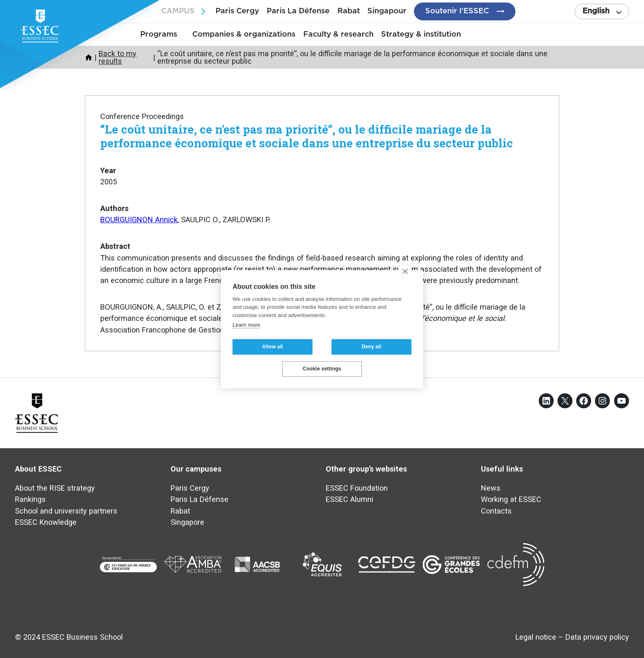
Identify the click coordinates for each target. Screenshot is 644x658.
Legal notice (536, 637)
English (596, 11)
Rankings (30, 499)
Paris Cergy (237, 11)
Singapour (387, 11)
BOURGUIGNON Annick (139, 220)
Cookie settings (322, 369)
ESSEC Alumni (349, 499)
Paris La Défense (298, 11)
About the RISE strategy (55, 488)
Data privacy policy (597, 637)
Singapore (187, 522)
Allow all (272, 347)
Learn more (246, 325)
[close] (405, 271)
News (491, 488)
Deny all (372, 347)
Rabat (349, 11)
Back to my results (118, 57)
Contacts (496, 511)
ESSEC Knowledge (46, 522)
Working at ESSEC (511, 499)
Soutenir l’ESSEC (457, 11)
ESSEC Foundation (357, 488)
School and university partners (66, 511)
